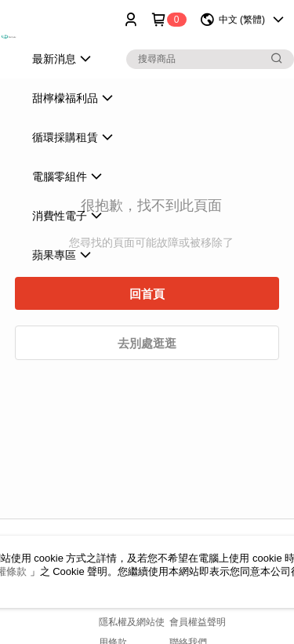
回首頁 (147, 294)
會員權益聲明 (198, 622)
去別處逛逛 (147, 343)
